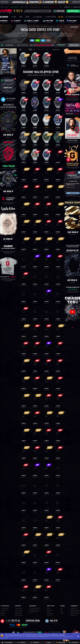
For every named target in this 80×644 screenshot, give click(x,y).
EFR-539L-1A (35, 494)
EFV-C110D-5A (35, 373)
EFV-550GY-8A (23, 303)
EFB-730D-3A (35, 251)
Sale (62, 17)
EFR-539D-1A (24, 494)
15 (15, 189)
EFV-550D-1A (35, 286)
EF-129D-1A (35, 564)
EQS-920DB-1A (35, 581)
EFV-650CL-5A (35, 442)
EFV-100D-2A (58, 268)
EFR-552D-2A (35, 529)
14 (15, 133)
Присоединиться (74, 193)
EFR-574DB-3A (23, 390)
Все (30, 50)
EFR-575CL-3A (35, 547)
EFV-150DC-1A (24, 407)
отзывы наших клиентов (55, 633)
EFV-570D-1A (35, 321)
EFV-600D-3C (35, 147)
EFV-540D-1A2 (46, 268)
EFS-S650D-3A (58, 234)
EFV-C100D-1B (58, 303)
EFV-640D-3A (23, 216)
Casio (4, 17)
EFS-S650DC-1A (24, 251)
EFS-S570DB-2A (46, 112)
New (34, 50)
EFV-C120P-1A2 (23, 477)
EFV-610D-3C (46, 147)
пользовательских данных (43, 637)
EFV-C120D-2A (58, 407)
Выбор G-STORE (51, 17)
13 (14, 133)
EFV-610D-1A (35, 129)
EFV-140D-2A (35, 355)
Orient (27, 17)
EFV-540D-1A (35, 268)
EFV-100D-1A (23, 286)
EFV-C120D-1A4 (58, 460)
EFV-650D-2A (58, 373)
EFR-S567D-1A (46, 94)
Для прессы (3, 614)
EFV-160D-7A (35, 460)
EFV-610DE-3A (58, 216)
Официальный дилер (4, 7)
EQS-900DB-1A (46, 581)
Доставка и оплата (19, 610)
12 (13, 133)
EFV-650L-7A (23, 442)
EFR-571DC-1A (58, 147)
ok (40, 633)
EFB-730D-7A (58, 181)
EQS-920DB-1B (23, 581)
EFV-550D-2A (46, 286)
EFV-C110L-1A (35, 338)
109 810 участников (70, 187)
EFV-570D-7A (46, 321)
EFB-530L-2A (24, 268)
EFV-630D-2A (23, 355)
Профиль (49, 612)
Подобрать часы (74, 615)
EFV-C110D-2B (46, 373)
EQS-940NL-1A (46, 181)
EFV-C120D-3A (24, 425)
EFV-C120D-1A (46, 407)
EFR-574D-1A (35, 390)
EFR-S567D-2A (35, 94)
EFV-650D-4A (58, 425)
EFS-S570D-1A (23, 129)
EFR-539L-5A (46, 494)
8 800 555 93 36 (67, 7)
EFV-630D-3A (58, 338)
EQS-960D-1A (23, 599)
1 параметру (61, 46)
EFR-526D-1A (35, 477)
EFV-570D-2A (58, 321)
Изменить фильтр (74, 45)
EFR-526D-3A (46, 529)
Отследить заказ (76, 7)
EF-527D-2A (46, 564)
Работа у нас (3, 612)
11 (12, 133)
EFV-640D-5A (35, 164)
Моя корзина (50, 610)
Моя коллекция (50, 614)
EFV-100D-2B (46, 460)
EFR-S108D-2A (35, 181)
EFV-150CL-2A (35, 407)
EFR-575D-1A (58, 529)
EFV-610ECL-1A (24, 234)
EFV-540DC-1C (46, 390)
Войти (48, 608)
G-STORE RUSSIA (73, 181)
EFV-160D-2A (58, 442)
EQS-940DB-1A (24, 147)
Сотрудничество (46, 7)
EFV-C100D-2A (24, 321)
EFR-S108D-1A (24, 112)
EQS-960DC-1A (35, 599)
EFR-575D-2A (24, 547)
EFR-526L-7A (58, 477)
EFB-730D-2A (24, 199)
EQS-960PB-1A (46, 599)
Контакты (61, 7)
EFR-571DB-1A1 (58, 94)
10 (11, 133)
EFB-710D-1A (58, 164)
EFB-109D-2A (46, 216)
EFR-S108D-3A (24, 181)
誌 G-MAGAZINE (37, 17)
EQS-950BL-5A (58, 581)
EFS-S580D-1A (35, 67)
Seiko (21, 17)
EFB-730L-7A (58, 251)
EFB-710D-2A (46, 164)
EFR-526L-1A (46, 477)
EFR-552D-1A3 (24, 529)
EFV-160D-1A (46, 442)
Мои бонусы (50, 615)
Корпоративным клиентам (35, 7)
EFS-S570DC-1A (58, 112)
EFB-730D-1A (35, 199)
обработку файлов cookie (32, 637)
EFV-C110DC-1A (23, 373)
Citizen (14, 17)
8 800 (13, 621)
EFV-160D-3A (23, 460)
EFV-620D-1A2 (58, 129)
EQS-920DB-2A (58, 564)
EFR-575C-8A (24, 564)
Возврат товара (18, 614)
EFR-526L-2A (58, 512)
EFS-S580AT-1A (24, 67)
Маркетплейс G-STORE (34, 612)
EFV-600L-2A (35, 112)
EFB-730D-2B (46, 251)
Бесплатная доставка (15, 7)
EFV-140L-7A (58, 355)
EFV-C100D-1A (46, 303)
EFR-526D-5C (35, 512)
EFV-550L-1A (58, 286)
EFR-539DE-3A (58, 547)
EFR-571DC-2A (23, 164)
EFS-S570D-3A (46, 199)
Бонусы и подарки (19, 615)
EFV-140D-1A (46, 355)
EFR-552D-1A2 (58, 494)
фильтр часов (59, 11)
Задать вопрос (74, 608)
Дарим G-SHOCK (54, 7)
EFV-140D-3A (23, 338)
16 (16, 189)
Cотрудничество (4, 610)
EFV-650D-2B (46, 425)
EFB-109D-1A (35, 216)
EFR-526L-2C (46, 512)
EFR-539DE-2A (46, 547)
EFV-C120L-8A (35, 425)
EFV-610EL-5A (35, 234)
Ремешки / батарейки (75, 614)
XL (26, 50)
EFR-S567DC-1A (23, 94)
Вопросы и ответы (24, 7)
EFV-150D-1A (58, 390)
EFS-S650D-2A (46, 234)
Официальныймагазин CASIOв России (18, 11)
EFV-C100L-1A (35, 303)
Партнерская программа (34, 610)
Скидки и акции (62, 643)
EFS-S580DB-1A (46, 67)
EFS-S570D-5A (58, 199)
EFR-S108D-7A (46, 129)
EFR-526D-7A (24, 512)
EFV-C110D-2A (46, 338)
